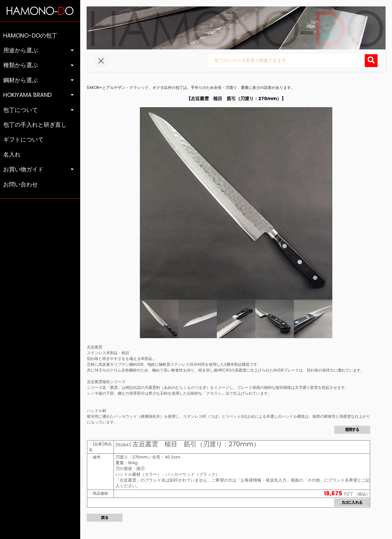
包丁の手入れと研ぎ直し (35, 125)
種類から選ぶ (21, 65)
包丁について (21, 110)
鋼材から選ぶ (21, 80)
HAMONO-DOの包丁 (30, 36)
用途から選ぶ (21, 50)
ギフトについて (23, 140)
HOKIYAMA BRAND (27, 95)
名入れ (12, 155)
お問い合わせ (21, 184)
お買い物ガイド (23, 169)
